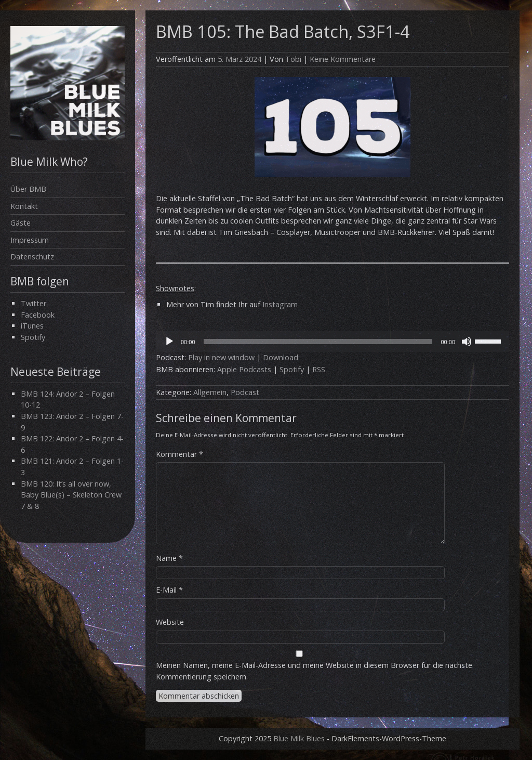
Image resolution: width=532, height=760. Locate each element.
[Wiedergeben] (169, 342)
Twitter (34, 303)
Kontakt (24, 206)
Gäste (21, 223)
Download (281, 357)
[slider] (318, 342)
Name (169, 558)
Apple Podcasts (244, 369)
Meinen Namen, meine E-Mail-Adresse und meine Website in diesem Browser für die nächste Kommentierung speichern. (314, 671)
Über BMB (28, 189)
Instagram (280, 304)
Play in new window (221, 357)
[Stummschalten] (467, 342)
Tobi (293, 59)
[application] (332, 342)
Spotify (33, 337)
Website (170, 622)
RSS (319, 369)
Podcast (245, 392)
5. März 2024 (240, 59)
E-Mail (169, 590)
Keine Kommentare (343, 59)
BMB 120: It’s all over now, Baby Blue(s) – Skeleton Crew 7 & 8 (71, 495)
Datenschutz (32, 257)
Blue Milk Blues (299, 738)
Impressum (30, 240)
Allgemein (210, 392)
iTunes (32, 326)
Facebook (38, 315)
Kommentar (179, 454)
